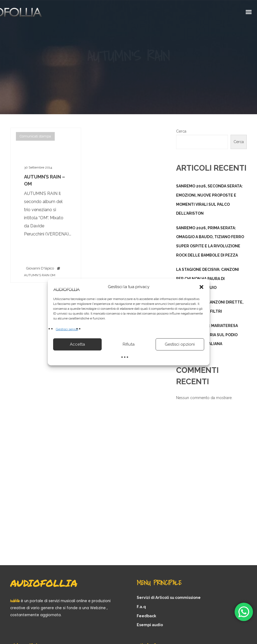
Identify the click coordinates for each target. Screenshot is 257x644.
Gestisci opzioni (180, 344)
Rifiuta (129, 344)
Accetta (77, 344)
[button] (201, 287)
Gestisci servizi (67, 329)
